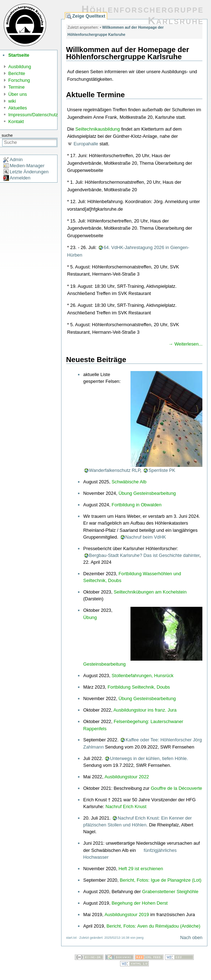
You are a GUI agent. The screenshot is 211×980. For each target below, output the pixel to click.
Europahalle (86, 144)
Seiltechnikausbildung (98, 129)
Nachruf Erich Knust (126, 806)
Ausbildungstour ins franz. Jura (145, 710)
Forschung (19, 80)
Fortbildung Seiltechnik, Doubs (139, 687)
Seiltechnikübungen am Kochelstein (150, 592)
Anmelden (20, 178)
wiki (12, 101)
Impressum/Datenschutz (33, 115)
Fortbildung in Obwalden (137, 505)
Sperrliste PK (162, 470)
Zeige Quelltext (89, 16)
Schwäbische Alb (129, 482)
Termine (17, 87)
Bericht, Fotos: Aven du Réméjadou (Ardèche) (153, 926)
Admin (16, 160)
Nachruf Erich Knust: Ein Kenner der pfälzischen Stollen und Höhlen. (138, 821)
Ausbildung (20, 67)
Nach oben (191, 937)
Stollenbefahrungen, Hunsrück (143, 676)
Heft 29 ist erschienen (141, 869)
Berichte (17, 73)
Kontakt (16, 121)
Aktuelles (18, 108)
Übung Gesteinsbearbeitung (147, 493)
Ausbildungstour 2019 (127, 915)
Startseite (19, 55)
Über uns (18, 94)
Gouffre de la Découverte (176, 788)
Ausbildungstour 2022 (127, 777)
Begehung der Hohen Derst (140, 903)
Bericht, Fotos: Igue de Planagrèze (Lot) (160, 880)
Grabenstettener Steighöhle (170, 892)
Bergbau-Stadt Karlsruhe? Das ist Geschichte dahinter (144, 555)
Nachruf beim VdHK (146, 537)
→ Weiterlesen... (185, 344)
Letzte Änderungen (29, 172)
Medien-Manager (27, 166)
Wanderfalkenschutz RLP (115, 470)
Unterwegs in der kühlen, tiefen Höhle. (149, 758)
